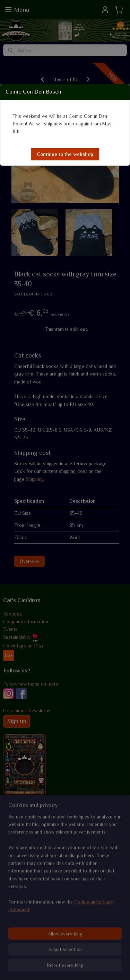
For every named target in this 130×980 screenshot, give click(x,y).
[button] (65, 154)
